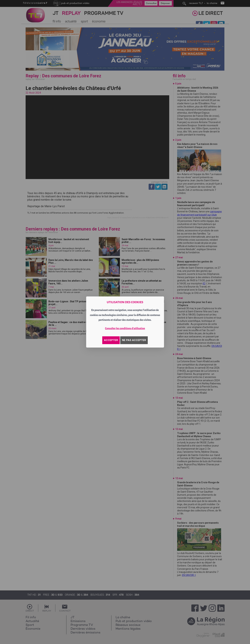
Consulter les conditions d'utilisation (125, 328)
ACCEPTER (111, 340)
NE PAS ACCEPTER (134, 340)
